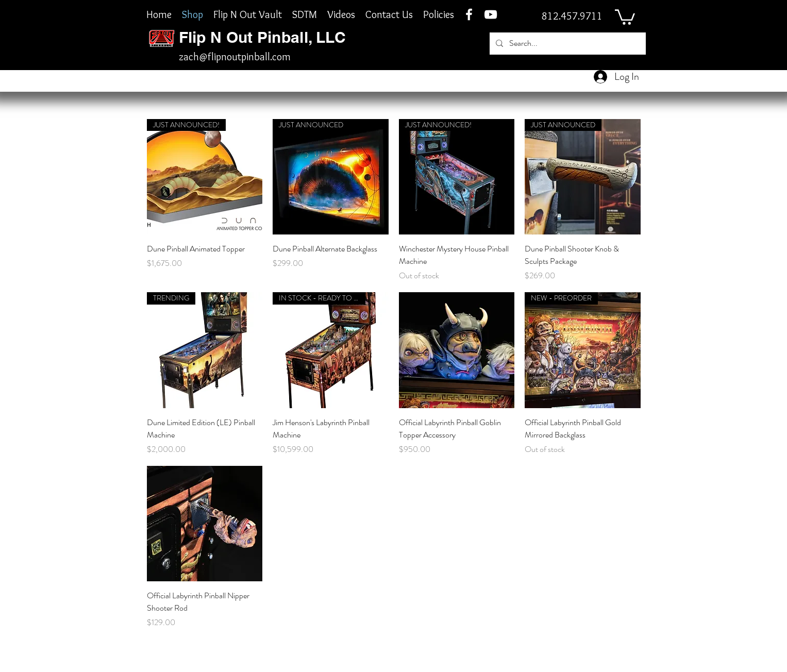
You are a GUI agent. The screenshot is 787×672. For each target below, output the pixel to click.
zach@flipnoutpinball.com (235, 57)
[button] (625, 16)
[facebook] (469, 14)
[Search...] (567, 44)
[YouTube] (491, 14)
